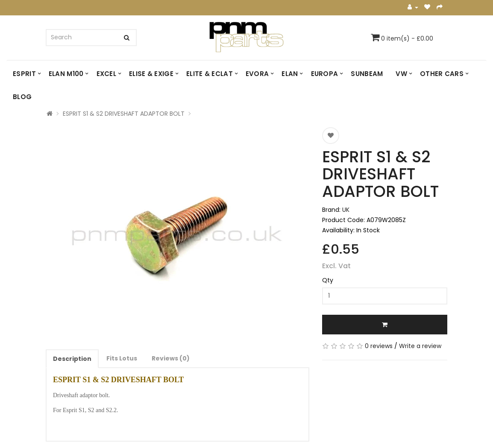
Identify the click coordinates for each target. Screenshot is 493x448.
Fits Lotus (122, 358)
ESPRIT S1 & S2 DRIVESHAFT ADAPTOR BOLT (124, 114)
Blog (22, 97)
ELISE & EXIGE (151, 74)
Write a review (420, 346)
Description (72, 359)
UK (346, 210)
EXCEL (107, 74)
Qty (328, 280)
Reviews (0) (171, 358)
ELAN (290, 74)
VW (401, 74)
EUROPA (325, 74)
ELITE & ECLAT (210, 74)
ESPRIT (24, 74)
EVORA (257, 74)
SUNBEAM (367, 74)
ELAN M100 (66, 74)
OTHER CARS (442, 74)
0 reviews (379, 346)
